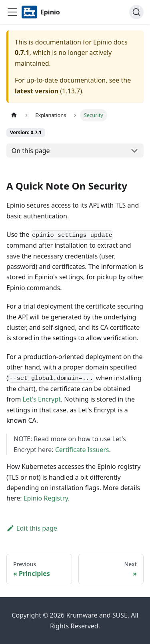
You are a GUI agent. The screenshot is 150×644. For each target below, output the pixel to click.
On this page (31, 151)
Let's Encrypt (42, 399)
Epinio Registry (46, 498)
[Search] (136, 12)
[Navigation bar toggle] (12, 12)
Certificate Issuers (82, 450)
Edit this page (32, 528)
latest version (37, 91)
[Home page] (14, 115)
